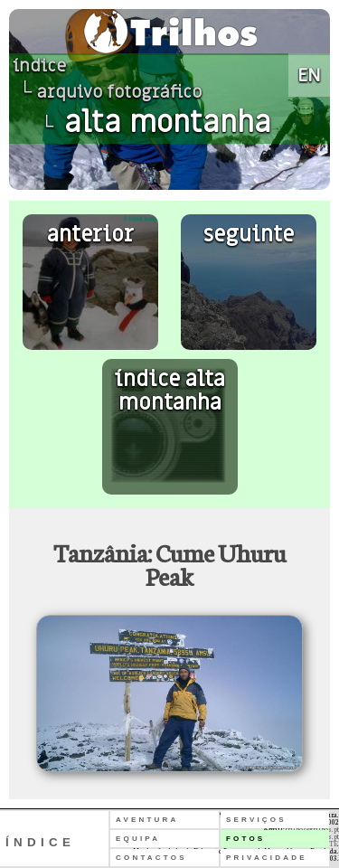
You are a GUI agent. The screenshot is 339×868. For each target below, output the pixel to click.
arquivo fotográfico (119, 92)
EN (309, 75)
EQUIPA (138, 839)
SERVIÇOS (256, 820)
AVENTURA (147, 820)
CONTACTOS (151, 858)
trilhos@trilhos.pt (312, 829)
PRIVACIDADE (267, 858)
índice (39, 66)
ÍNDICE (40, 842)
